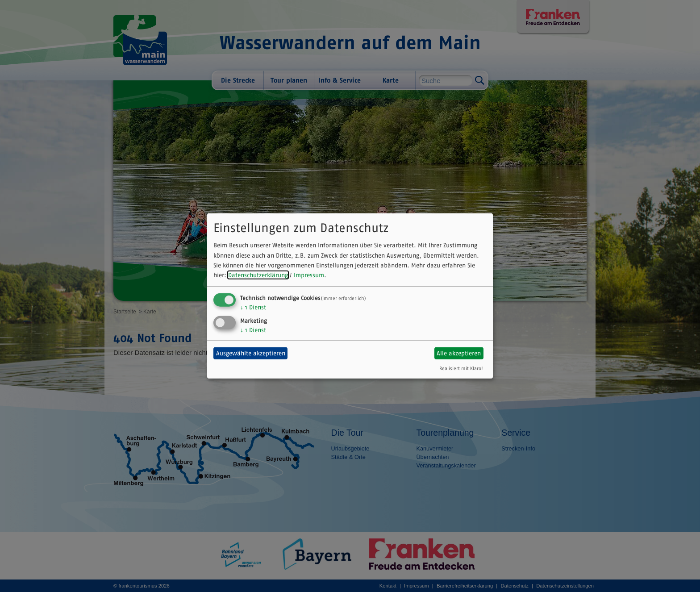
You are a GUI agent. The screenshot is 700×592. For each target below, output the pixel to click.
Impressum (309, 275)
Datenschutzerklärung (258, 275)
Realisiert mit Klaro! (461, 368)
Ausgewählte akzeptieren (251, 353)
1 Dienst (253, 307)
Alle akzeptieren (459, 353)
